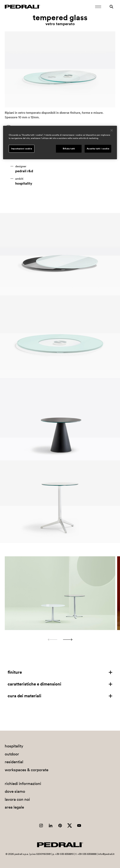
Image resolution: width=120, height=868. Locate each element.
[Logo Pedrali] (22, 7)
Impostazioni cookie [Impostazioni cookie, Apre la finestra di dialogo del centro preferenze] (21, 149)
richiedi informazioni (23, 784)
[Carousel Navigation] (60, 640)
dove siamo (15, 791)
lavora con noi (17, 799)
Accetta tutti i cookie (98, 149)
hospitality (24, 183)
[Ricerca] (111, 7)
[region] (60, 143)
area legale (14, 807)
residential (14, 762)
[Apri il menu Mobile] (98, 7)
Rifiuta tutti (69, 149)
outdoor (12, 754)
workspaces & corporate (27, 770)
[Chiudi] (112, 131)
